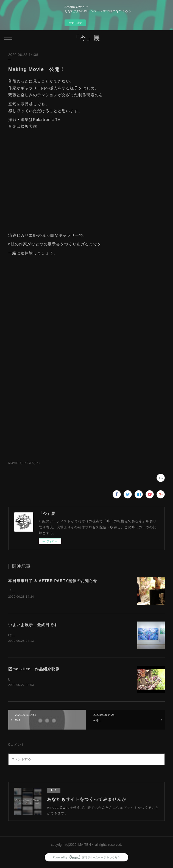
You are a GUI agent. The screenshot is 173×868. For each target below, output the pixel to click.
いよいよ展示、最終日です (33, 625)
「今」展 (87, 38)
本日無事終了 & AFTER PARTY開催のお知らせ (53, 581)
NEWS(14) (32, 463)
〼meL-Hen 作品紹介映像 (34, 670)
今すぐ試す (75, 23)
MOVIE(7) (15, 463)
